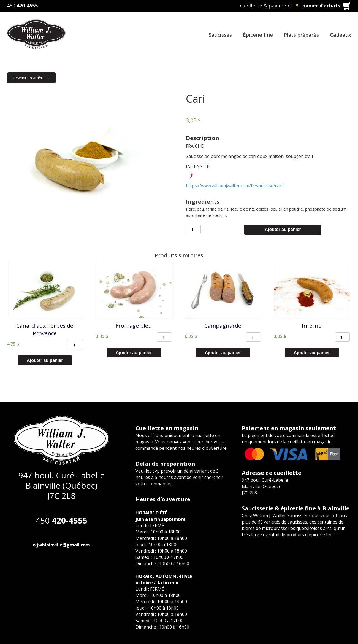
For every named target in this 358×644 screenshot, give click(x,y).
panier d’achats (321, 6)
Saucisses (220, 35)
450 (22, 6)
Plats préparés (301, 35)
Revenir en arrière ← (31, 78)
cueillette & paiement (266, 6)
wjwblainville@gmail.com (61, 545)
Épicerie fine (258, 35)
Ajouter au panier (283, 229)
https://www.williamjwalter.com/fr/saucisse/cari (234, 186)
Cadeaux (341, 35)
